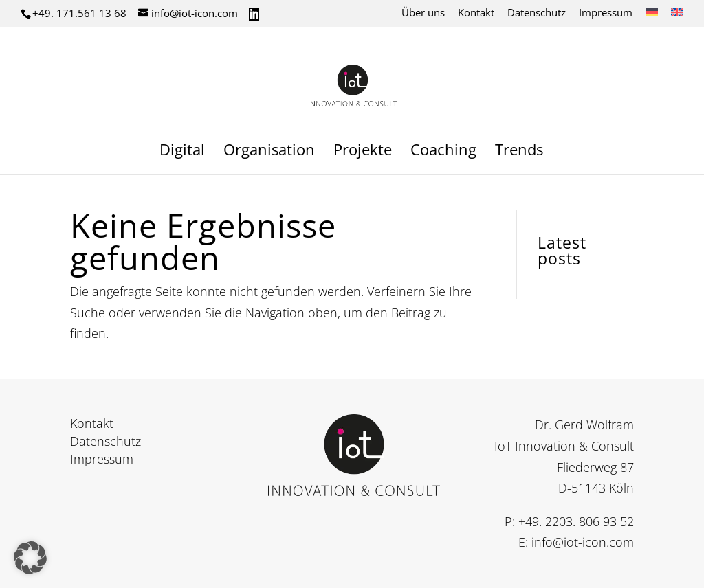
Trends (519, 152)
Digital (182, 152)
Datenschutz (537, 13)
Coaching (443, 152)
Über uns (423, 13)
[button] (30, 558)
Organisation (269, 152)
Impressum (606, 13)
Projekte (363, 152)
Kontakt (476, 13)
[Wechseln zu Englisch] (677, 16)
